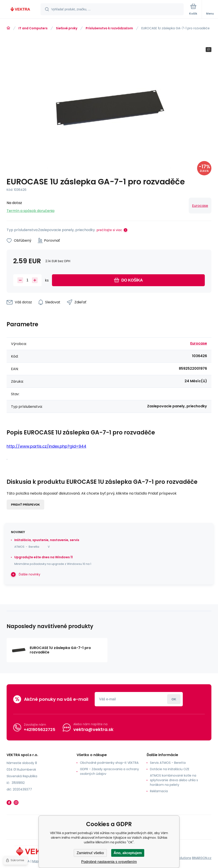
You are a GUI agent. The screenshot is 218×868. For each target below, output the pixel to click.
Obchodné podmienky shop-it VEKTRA (109, 763)
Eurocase (200, 206)
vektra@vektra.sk (93, 729)
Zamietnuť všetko (90, 853)
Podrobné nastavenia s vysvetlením (109, 862)
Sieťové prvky (67, 28)
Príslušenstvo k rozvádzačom (109, 28)
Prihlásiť (174, 699)
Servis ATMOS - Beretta (168, 763)
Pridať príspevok (25, 505)
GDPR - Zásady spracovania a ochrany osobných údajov (109, 771)
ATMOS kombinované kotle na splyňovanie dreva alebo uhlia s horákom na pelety (174, 780)
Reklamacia (159, 791)
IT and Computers (33, 28)
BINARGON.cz (202, 858)
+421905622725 (40, 730)
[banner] (20, 10)
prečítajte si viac (109, 230)
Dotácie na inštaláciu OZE (170, 769)
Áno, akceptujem (128, 853)
